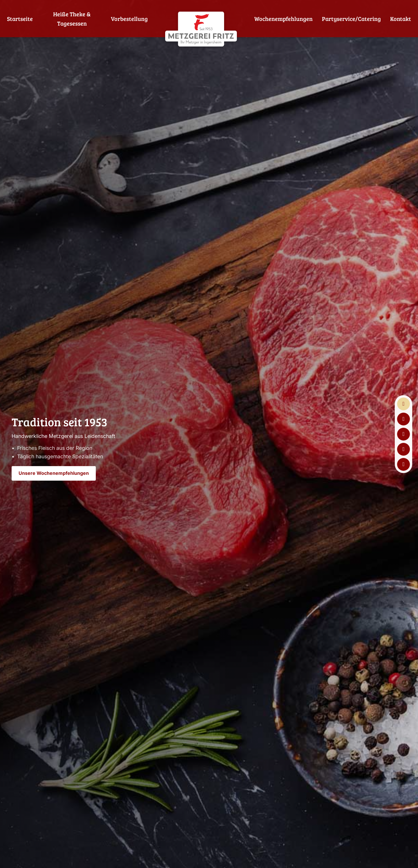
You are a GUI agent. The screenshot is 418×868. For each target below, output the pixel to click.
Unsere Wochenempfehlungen (54, 473)
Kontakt (401, 19)
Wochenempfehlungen (283, 19)
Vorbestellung (129, 19)
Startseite (20, 19)
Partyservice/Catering (351, 19)
